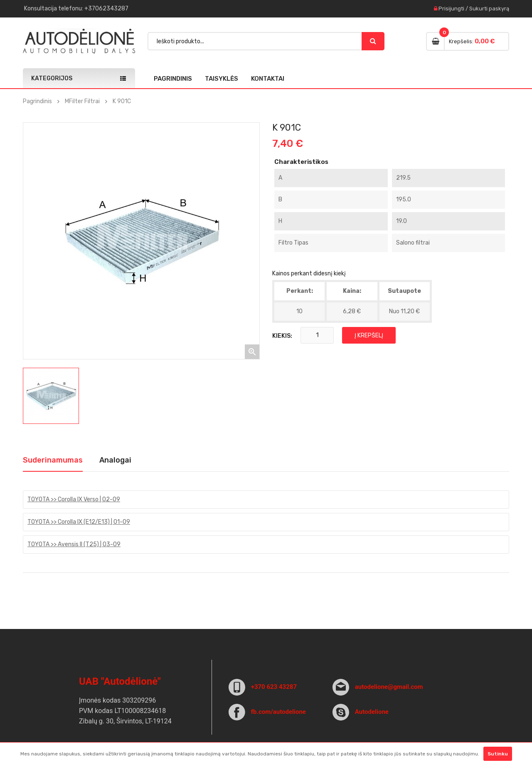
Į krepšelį (369, 335)
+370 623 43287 (274, 687)
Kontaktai (268, 79)
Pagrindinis (173, 79)
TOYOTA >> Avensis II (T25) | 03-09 (74, 544)
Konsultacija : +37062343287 (76, 9)
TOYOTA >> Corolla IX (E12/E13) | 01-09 (79, 522)
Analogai (115, 460)
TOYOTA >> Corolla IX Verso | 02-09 (74, 499)
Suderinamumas (53, 460)
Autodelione (372, 712)
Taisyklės (222, 79)
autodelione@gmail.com (389, 687)
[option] (51, 396)
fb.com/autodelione (278, 712)
